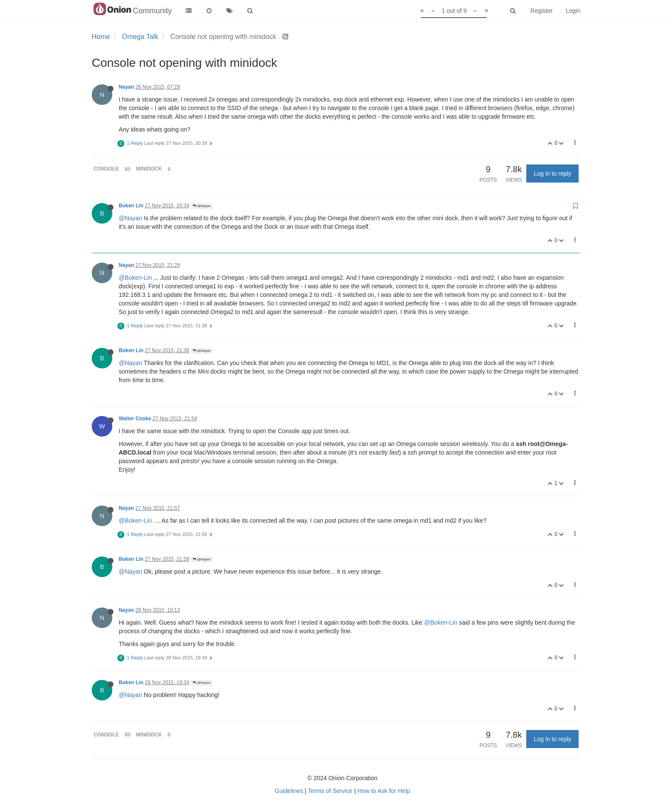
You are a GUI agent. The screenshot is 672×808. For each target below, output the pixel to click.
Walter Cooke (135, 419)
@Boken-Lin (135, 278)
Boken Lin (131, 206)
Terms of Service (330, 791)
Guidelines (289, 791)
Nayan (126, 87)
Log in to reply (552, 174)
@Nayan (202, 206)
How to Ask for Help (384, 791)
